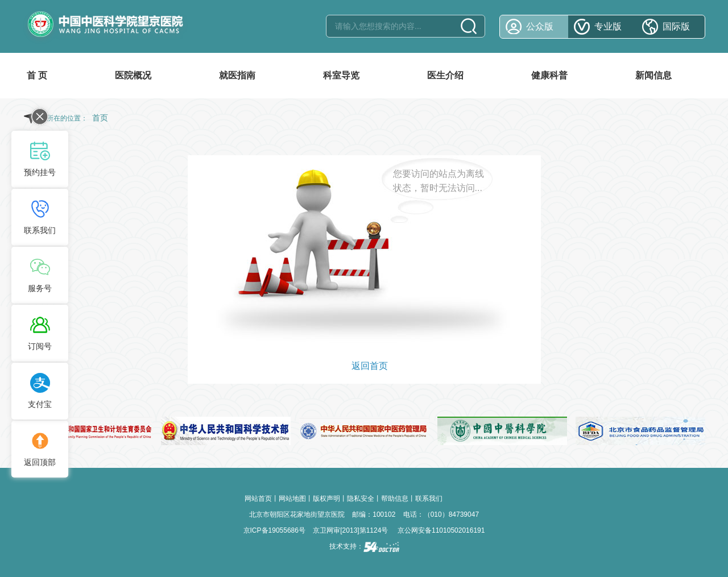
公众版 (540, 26)
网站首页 (258, 499)
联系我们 (429, 499)
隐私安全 (361, 499)
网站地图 (292, 499)
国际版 (676, 26)
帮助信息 (395, 499)
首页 (100, 118)
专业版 (608, 26)
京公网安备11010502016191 (441, 530)
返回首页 (370, 366)
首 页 (37, 75)
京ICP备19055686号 (274, 530)
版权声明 (326, 499)
